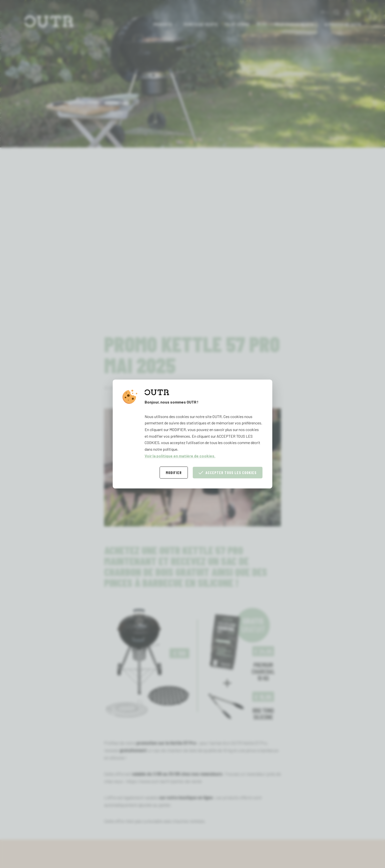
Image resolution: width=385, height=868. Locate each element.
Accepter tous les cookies (228, 473)
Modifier (174, 473)
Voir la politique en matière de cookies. (180, 456)
